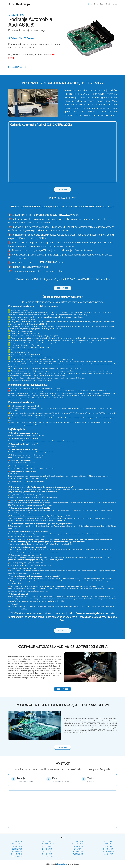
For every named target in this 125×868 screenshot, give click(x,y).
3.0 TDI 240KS (78, 851)
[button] (12, 103)
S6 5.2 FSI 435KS (47, 856)
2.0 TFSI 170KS (78, 844)
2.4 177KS (108, 844)
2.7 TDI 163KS (17, 846)
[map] (27, 780)
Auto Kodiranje (19, 4)
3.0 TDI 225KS (17, 851)
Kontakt (114, 4)
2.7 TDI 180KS (47, 846)
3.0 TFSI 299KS (17, 854)
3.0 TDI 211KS (108, 849)
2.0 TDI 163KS (78, 841)
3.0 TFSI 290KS (108, 851)
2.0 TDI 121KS (17, 841)
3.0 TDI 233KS (47, 851)
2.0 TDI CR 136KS (17, 844)
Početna (89, 4)
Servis (96, 4)
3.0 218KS (78, 849)
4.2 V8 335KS (17, 856)
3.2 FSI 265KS (78, 854)
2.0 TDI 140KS (47, 841)
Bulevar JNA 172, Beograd (21, 38)
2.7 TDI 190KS (78, 846)
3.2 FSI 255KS (47, 854)
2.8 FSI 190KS (108, 846)
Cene (102, 4)
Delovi (108, 4)
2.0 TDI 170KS (108, 841)
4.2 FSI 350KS (108, 854)
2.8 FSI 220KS (47, 849)
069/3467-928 (16, 15)
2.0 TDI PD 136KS (47, 844)
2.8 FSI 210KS (17, 849)
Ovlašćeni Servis (62, 864)
